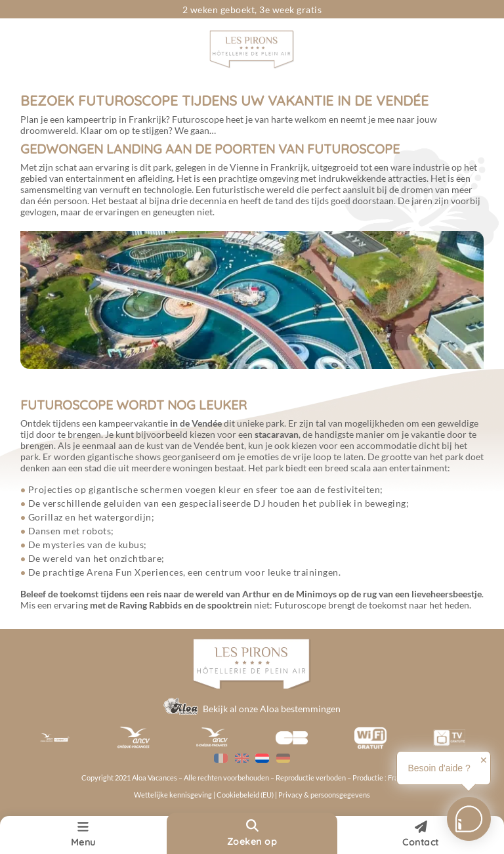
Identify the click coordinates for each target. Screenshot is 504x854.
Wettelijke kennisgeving (173, 795)
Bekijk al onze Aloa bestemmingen (272, 709)
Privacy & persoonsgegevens (324, 795)
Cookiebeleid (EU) (246, 795)
